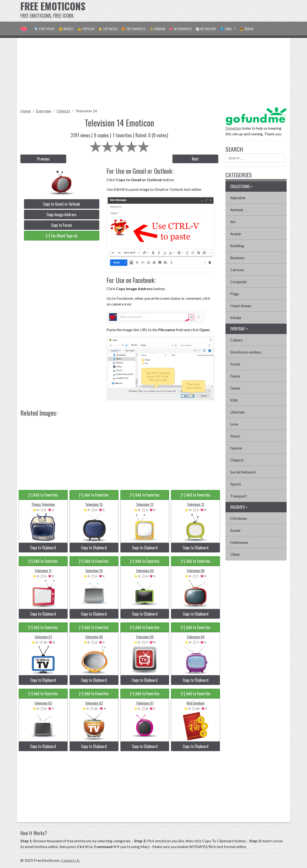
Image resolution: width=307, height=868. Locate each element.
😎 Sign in (246, 29)
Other (235, 554)
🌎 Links (226, 29)
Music (235, 436)
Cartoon (237, 270)
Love (234, 424)
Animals (237, 210)
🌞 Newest (66, 29)
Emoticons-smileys (246, 352)
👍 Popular (86, 29)
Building (237, 246)
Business (237, 258)
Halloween (239, 542)
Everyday (44, 111)
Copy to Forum (62, 225)
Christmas (239, 518)
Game (235, 388)
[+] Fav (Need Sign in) (62, 236)
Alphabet (238, 198)
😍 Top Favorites (133, 29)
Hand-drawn (241, 306)
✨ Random (157, 29)
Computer (239, 282)
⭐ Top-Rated (108, 29)
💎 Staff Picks (44, 29)
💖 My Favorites (180, 29)
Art (233, 222)
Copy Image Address (62, 215)
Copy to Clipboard (43, 548)
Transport (239, 496)
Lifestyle (237, 412)
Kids (234, 400)
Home (26, 111)
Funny (235, 376)
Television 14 (86, 111)
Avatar (236, 234)
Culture (236, 340)
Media (236, 318)
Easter (236, 530)
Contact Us (70, 860)
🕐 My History (206, 29)
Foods (235, 364)
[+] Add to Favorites (43, 495)
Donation (233, 128)
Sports (236, 484)
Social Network (243, 472)
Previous (43, 159)
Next (195, 159)
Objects (63, 111)
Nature (236, 448)
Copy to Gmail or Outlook (62, 204)
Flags (235, 294)
